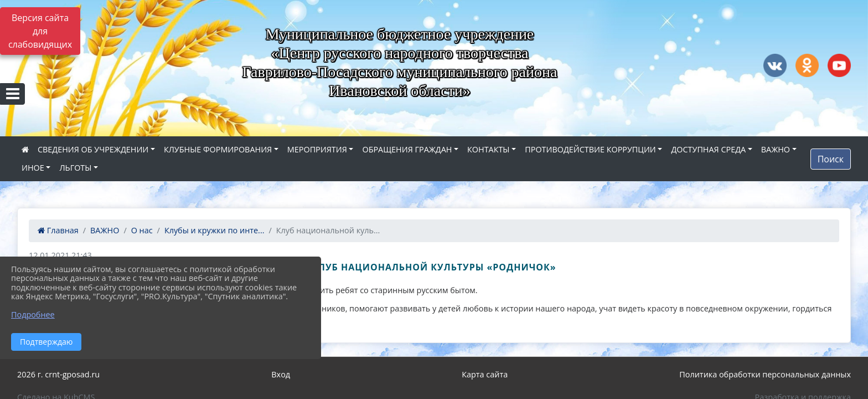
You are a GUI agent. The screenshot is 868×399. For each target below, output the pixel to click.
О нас (142, 230)
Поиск (831, 159)
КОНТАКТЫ (489, 149)
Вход (281, 374)
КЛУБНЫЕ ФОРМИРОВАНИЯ (218, 149)
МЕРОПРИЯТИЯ (317, 149)
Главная (58, 230)
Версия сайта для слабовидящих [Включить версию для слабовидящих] (40, 31)
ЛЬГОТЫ (75, 168)
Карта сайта (485, 374)
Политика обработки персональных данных (765, 374)
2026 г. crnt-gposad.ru (58, 374)
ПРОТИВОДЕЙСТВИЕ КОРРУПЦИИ (590, 149)
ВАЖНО (776, 149)
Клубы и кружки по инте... (215, 230)
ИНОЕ (33, 168)
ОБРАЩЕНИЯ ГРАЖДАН (407, 149)
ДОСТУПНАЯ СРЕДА (708, 149)
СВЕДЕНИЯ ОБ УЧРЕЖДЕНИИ (93, 149)
